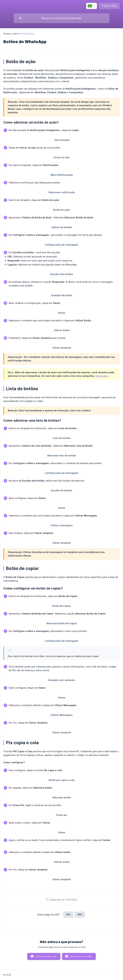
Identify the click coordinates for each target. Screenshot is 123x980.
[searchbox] (61, 18)
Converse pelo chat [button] (46, 956)
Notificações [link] (27, 34)
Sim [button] (68, 914)
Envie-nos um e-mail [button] (81, 956)
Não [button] (80, 914)
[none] (92, 6)
